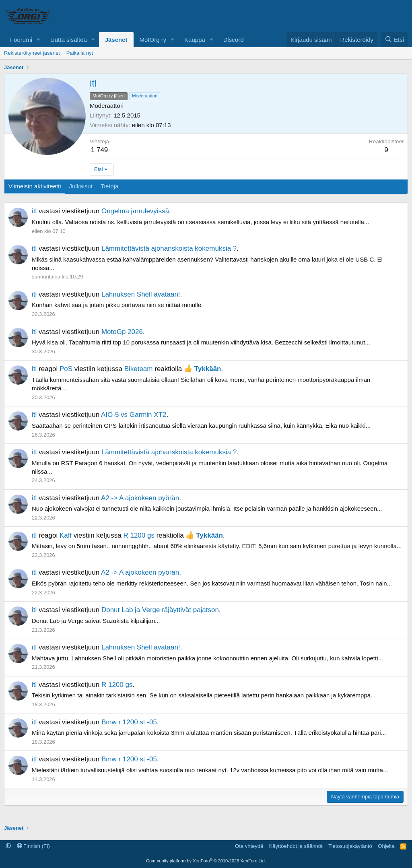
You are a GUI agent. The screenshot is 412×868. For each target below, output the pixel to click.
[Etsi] (394, 40)
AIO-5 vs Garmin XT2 (134, 415)
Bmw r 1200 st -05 (129, 722)
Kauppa (195, 40)
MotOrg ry (153, 40)
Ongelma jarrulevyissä (135, 211)
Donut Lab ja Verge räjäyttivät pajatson (160, 610)
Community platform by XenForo (206, 861)
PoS (66, 369)
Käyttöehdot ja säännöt (296, 846)
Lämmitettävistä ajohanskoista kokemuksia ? (169, 248)
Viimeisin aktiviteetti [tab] (35, 186)
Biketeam (139, 369)
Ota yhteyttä (249, 846)
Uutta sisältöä (69, 40)
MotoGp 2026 (122, 332)
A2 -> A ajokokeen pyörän (140, 498)
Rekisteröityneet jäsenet (32, 53)
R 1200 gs (139, 535)
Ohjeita (386, 846)
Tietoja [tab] (109, 186)
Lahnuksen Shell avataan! (141, 294)
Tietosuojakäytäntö (350, 846)
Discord (234, 40)
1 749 (100, 150)
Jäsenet (116, 40)
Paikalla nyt (80, 53)
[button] (39, 40)
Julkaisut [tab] (81, 186)
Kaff (66, 535)
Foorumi (21, 40)
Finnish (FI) (33, 846)
